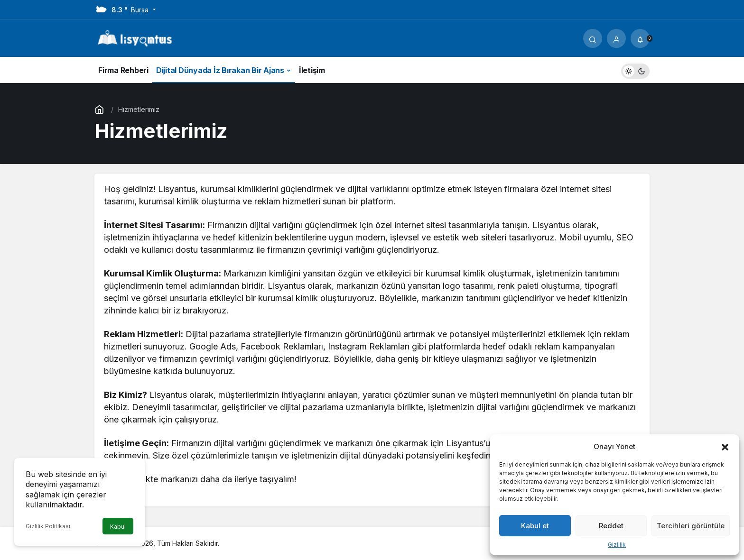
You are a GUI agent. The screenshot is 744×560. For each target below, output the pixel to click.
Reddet (611, 526)
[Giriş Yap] (616, 38)
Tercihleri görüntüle (691, 526)
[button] (725, 446)
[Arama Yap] (593, 38)
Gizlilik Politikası (48, 526)
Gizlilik (617, 545)
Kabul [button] (118, 527)
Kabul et (535, 526)
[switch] (635, 70)
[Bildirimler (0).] (640, 38)
